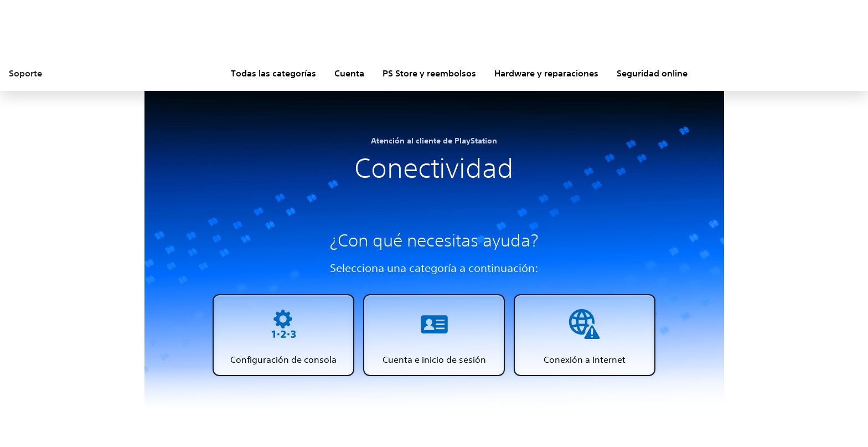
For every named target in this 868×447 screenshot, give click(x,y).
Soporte (25, 73)
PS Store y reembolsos (429, 73)
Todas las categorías (273, 73)
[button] (283, 335)
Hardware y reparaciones (546, 73)
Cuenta (349, 73)
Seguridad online (652, 73)
